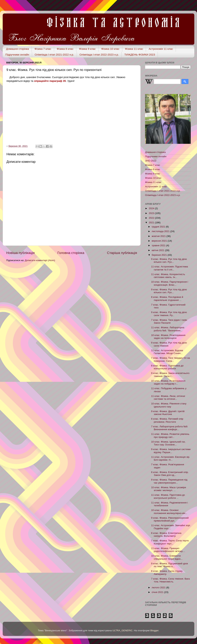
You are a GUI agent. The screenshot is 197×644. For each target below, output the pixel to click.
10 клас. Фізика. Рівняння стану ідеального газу (169, 405)
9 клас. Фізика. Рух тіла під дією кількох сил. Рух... (169, 260)
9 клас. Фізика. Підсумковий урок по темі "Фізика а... (170, 565)
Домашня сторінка (18, 49)
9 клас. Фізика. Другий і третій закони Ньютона (168, 413)
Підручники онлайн (17, 55)
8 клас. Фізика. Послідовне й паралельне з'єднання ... (167, 298)
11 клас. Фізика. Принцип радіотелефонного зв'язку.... (168, 550)
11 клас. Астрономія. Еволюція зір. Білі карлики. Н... (171, 458)
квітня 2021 (158, 250)
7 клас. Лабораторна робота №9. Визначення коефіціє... (170, 428)
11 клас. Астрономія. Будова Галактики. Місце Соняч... (167, 352)
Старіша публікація (122, 253)
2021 (152, 223)
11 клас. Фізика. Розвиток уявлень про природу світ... (170, 435)
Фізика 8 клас (65, 49)
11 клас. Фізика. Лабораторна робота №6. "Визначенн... (168, 329)
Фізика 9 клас (87, 49)
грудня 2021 (159, 227)
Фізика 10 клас (110, 49)
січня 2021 (158, 592)
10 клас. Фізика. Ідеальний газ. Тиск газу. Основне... (168, 443)
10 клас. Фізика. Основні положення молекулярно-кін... (169, 512)
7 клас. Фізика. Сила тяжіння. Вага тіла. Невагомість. (170, 580)
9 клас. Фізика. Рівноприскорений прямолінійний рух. (170, 519)
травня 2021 (159, 245)
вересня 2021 (160, 241)
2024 (152, 208)
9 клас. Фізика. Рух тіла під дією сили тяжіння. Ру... (169, 314)
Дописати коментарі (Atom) (40, 260)
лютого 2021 (159, 587)
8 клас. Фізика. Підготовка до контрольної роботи (167, 367)
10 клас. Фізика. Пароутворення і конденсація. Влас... (170, 283)
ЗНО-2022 (151, 161)
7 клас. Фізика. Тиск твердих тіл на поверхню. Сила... (170, 359)
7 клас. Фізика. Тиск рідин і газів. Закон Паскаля (169, 321)
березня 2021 (160, 255)
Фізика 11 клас (134, 49)
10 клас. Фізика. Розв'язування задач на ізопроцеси (168, 337)
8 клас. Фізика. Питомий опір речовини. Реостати (167, 420)
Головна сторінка (71, 253)
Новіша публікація (21, 253)
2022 (152, 218)
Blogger (154, 630)
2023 (152, 213)
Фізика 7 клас (43, 49)
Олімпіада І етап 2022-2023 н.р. (99, 55)
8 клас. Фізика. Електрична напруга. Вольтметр (166, 534)
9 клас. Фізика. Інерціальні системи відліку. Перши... (171, 451)
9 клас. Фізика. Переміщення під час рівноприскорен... (169, 481)
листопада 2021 (161, 231)
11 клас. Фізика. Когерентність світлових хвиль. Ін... (168, 276)
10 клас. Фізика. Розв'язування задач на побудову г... (168, 382)
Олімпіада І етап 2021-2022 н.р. (54, 55)
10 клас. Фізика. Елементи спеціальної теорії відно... (167, 557)
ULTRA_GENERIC (122, 630)
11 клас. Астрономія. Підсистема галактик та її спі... (170, 268)
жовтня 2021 (159, 236)
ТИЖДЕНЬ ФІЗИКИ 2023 (140, 55)
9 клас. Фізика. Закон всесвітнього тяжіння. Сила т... (170, 375)
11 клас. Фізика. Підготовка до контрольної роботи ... (168, 496)
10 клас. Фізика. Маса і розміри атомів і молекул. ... (169, 489)
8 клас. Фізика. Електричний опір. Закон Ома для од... (170, 474)
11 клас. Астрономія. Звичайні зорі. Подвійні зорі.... (171, 527)
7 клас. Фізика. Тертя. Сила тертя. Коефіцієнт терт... (170, 542)
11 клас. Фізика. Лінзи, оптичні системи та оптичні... (168, 397)
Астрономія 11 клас (161, 49)
